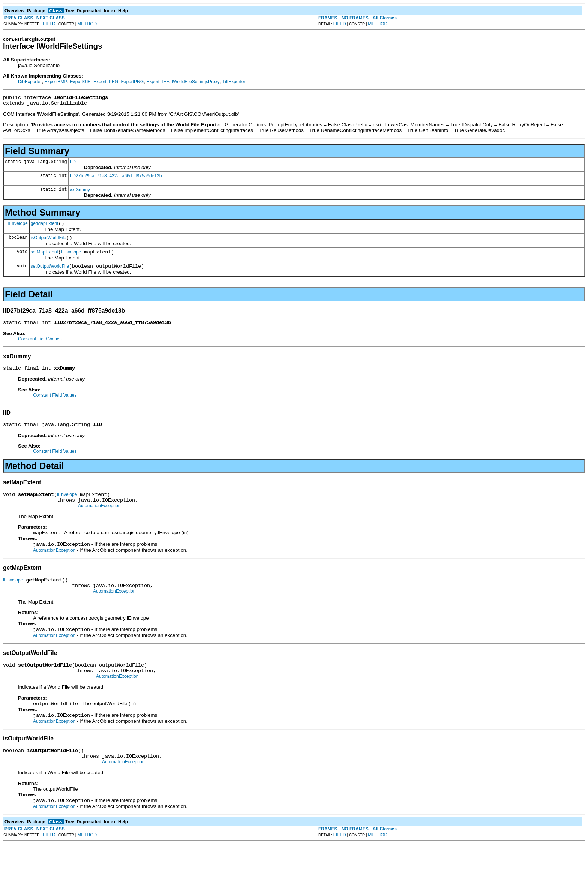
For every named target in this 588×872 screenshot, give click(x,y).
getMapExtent (45, 227)
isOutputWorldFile (49, 242)
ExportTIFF (157, 82)
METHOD (87, 24)
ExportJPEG (106, 82)
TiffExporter (234, 82)
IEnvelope (17, 226)
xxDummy (80, 192)
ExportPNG (132, 82)
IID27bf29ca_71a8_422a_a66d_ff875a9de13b (116, 178)
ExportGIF (80, 82)
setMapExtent (44, 258)
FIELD (49, 24)
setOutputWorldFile (50, 273)
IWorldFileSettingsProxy (196, 82)
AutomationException (99, 519)
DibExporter (30, 82)
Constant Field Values (40, 347)
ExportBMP (56, 82)
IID (73, 164)
